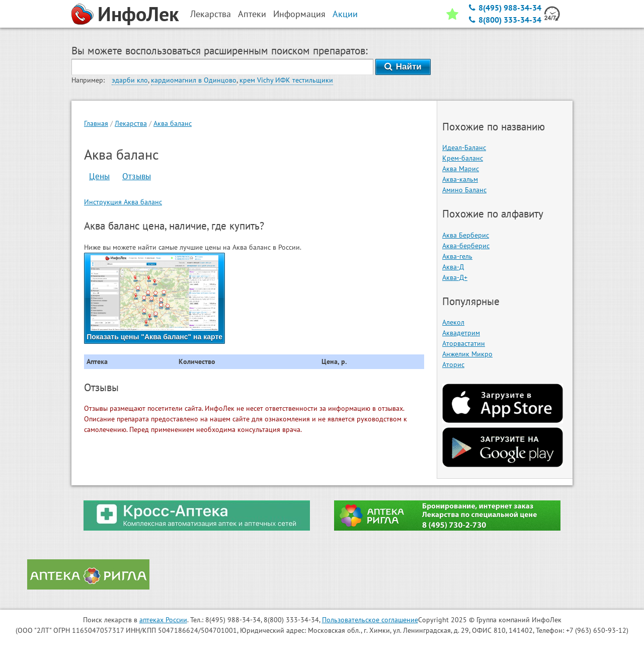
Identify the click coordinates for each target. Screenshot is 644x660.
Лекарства (131, 123)
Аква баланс (173, 123)
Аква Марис (461, 169)
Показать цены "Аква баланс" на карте (154, 298)
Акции (345, 14)
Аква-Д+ (455, 277)
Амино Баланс (464, 190)
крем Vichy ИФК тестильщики (286, 80)
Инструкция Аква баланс (123, 202)
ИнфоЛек (138, 14)
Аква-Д (453, 267)
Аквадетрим (461, 333)
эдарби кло (130, 80)
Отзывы (137, 176)
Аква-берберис (466, 246)
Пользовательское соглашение (370, 620)
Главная (96, 123)
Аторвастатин (464, 343)
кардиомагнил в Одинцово (194, 80)
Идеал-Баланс (464, 148)
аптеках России (163, 620)
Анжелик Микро (467, 354)
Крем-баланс (463, 158)
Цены (99, 176)
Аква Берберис (466, 235)
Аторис (453, 364)
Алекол (453, 322)
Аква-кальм (460, 179)
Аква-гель (457, 256)
